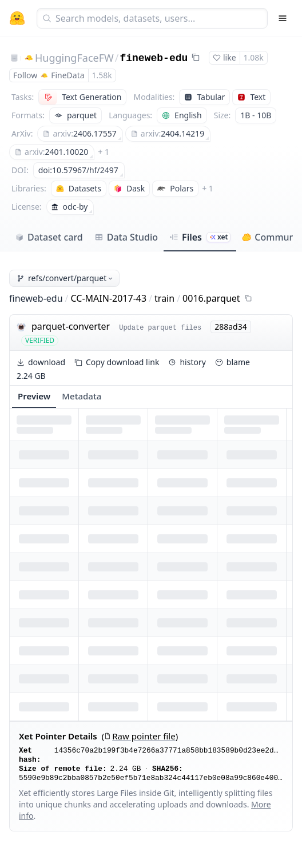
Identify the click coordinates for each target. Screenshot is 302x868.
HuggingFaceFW (74, 58)
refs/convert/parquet (65, 278)
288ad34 (231, 327)
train (164, 298)
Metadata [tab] (82, 396)
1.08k (254, 57)
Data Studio (126, 237)
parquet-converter (71, 326)
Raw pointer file (140, 736)
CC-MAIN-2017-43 (109, 298)
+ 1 (104, 152)
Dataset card (49, 237)
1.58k (102, 75)
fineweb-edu (154, 58)
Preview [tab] (34, 396)
